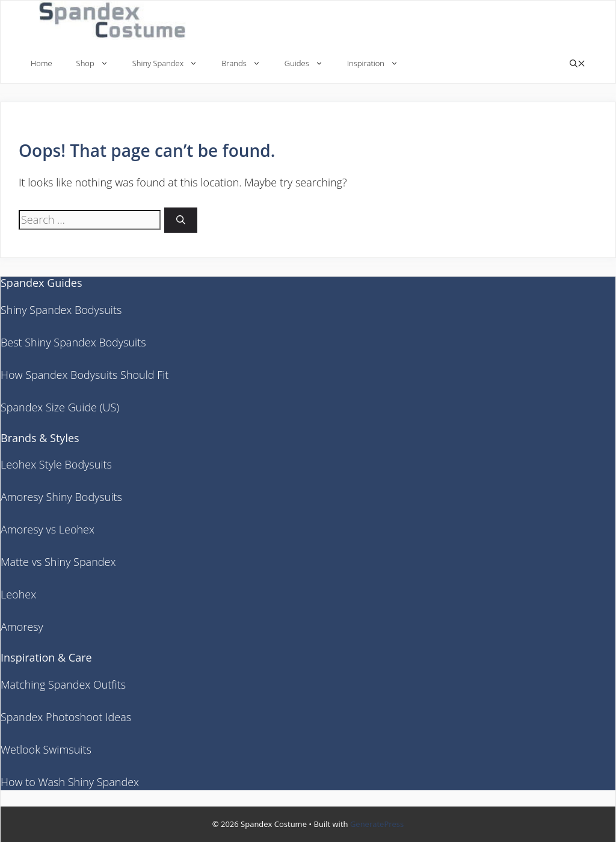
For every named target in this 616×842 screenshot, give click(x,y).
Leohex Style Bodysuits (56, 464)
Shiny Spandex (171, 63)
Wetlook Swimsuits (46, 749)
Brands (247, 63)
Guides (310, 63)
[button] (577, 63)
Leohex (18, 594)
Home (42, 63)
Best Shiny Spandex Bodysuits (73, 342)
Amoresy (22, 627)
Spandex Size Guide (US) (60, 407)
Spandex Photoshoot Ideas (66, 717)
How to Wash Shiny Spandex (70, 782)
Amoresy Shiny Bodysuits (61, 497)
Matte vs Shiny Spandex (58, 562)
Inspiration (379, 63)
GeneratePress (377, 824)
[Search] (181, 220)
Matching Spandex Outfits (63, 684)
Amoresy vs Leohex (48, 529)
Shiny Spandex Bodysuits (61, 310)
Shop (98, 63)
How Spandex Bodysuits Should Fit (85, 375)
